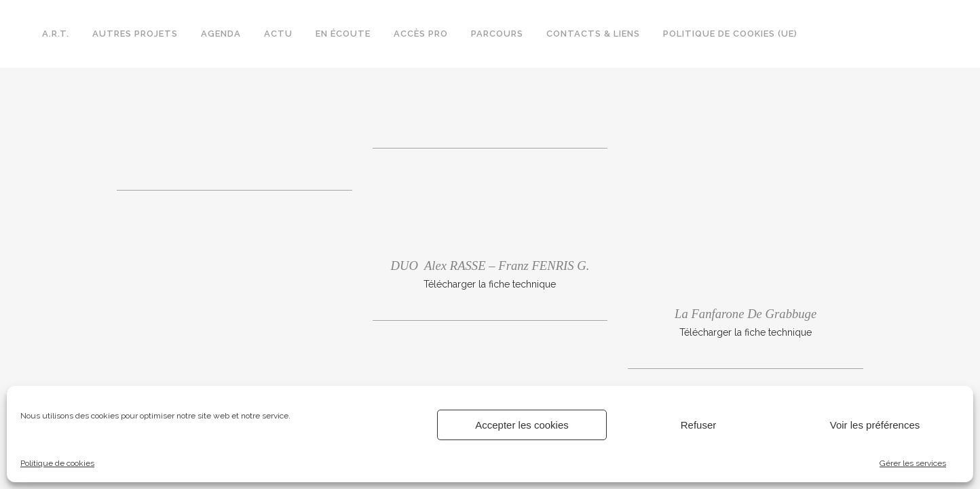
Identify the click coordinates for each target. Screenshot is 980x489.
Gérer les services (913, 463)
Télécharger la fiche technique (490, 284)
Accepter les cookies (522, 425)
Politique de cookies (57, 463)
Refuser (699, 425)
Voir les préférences (875, 425)
